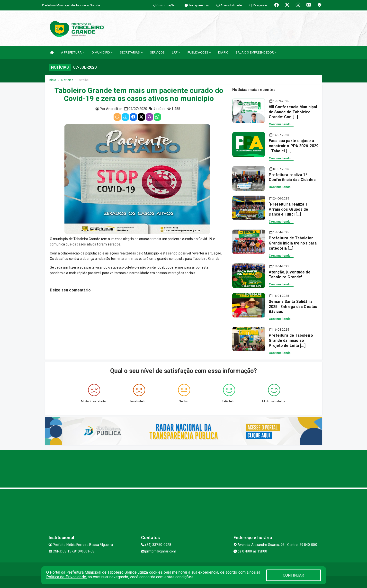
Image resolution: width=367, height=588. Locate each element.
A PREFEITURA (73, 52)
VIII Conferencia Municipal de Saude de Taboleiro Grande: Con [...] (293, 112)
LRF (176, 52)
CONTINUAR (294, 575)
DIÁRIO (223, 52)
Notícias (67, 80)
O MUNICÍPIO (102, 52)
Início (53, 80)
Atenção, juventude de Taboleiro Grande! (290, 275)
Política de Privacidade (66, 577)
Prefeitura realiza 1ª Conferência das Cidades (292, 177)
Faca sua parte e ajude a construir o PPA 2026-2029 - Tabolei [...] (294, 146)
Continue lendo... (281, 124)
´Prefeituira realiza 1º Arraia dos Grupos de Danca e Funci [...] (289, 209)
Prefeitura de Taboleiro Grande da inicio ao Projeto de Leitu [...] (291, 340)
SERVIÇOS (157, 52)
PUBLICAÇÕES (199, 52)
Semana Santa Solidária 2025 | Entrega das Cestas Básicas (293, 307)
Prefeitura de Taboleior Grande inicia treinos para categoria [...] (293, 243)
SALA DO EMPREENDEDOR (256, 52)
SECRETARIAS (131, 52)
